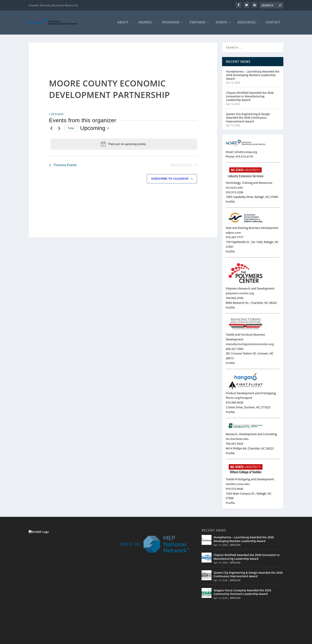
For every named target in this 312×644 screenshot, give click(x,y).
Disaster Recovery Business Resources (53, 5)
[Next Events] (59, 129)
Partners (198, 23)
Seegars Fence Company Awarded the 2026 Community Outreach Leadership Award (242, 593)
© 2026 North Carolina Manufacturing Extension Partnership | (165, 640)
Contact (273, 23)
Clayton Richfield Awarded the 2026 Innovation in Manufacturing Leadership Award (250, 97)
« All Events (56, 115)
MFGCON (235, 546)
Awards (145, 23)
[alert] (124, 145)
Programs (171, 23)
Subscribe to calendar (170, 179)
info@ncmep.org (59, 615)
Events (221, 23)
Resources (246, 23)
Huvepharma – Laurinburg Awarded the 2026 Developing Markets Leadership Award (253, 76)
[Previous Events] (51, 129)
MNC (248, 640)
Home (213, 640)
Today (71, 129)
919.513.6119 (56, 610)
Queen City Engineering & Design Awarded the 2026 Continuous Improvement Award (248, 118)
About (123, 23)
